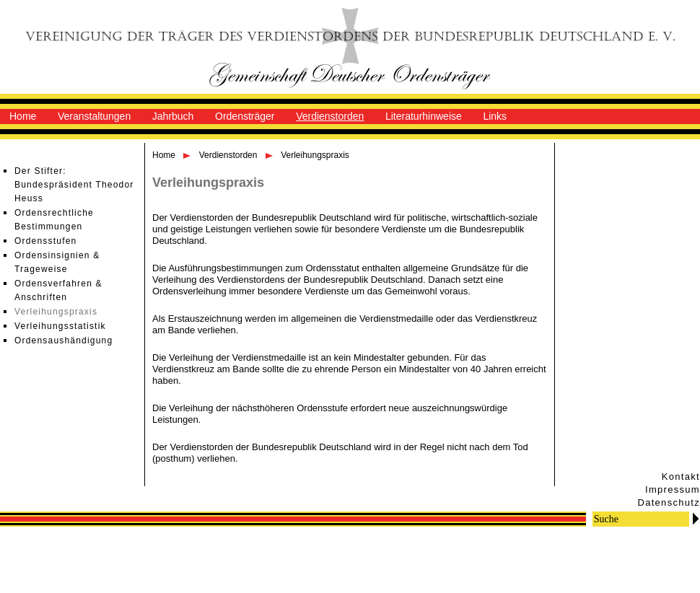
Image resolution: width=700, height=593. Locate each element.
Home (23, 116)
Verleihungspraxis (56, 312)
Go (696, 518)
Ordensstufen (45, 241)
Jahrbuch (173, 116)
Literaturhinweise (424, 116)
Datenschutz (669, 502)
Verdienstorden (330, 116)
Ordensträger (245, 116)
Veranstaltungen (94, 116)
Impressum (673, 489)
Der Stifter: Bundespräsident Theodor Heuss (74, 185)
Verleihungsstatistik (60, 326)
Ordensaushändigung (64, 341)
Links (495, 116)
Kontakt (681, 476)
